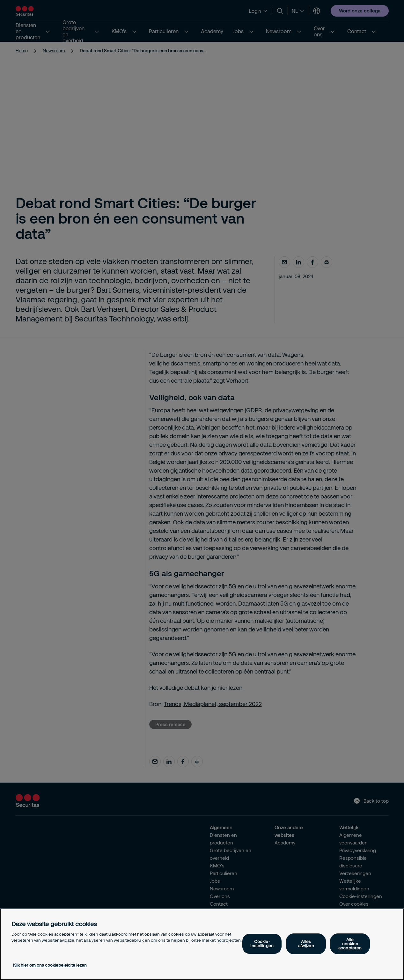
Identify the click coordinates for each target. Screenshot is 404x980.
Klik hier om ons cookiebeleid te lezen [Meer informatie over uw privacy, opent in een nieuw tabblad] (50, 965)
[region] (202, 944)
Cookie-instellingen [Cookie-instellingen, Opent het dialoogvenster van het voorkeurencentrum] (262, 943)
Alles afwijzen (306, 943)
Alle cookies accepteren (350, 944)
